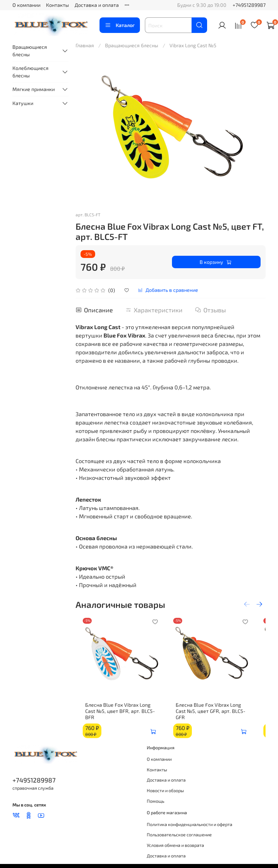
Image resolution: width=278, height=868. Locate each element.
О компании (26, 5)
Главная (85, 45)
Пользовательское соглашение (179, 838)
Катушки (23, 103)
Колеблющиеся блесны (30, 72)
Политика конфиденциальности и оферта (190, 827)
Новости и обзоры (165, 794)
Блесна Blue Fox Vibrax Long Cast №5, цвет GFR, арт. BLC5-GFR (219, 717)
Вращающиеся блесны (132, 45)
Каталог (120, 25)
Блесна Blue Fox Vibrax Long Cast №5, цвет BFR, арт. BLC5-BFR (119, 717)
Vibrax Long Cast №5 (193, 45)
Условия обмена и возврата (175, 848)
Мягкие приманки (34, 89)
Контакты (58, 5)
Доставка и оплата (97, 5)
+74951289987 (249, 5)
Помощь (155, 804)
